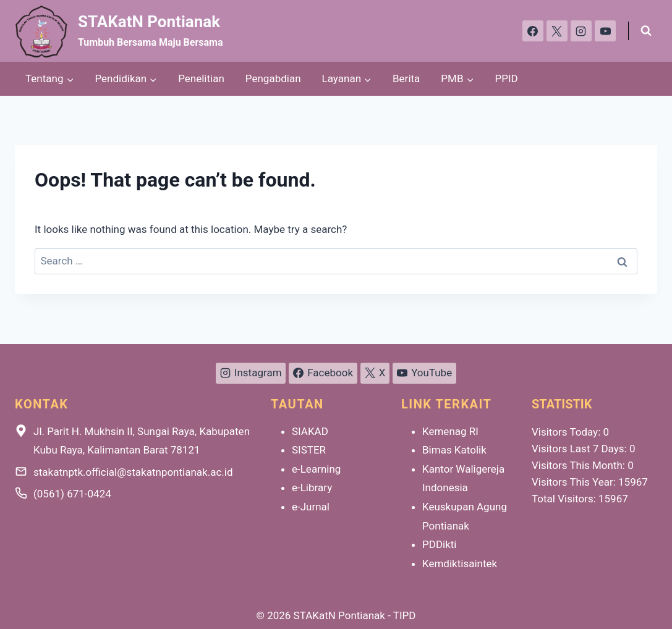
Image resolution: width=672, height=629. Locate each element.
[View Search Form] (646, 31)
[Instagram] (581, 31)
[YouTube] (605, 31)
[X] (557, 31)
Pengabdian (273, 78)
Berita (406, 78)
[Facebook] (533, 31)
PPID (507, 78)
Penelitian (201, 78)
